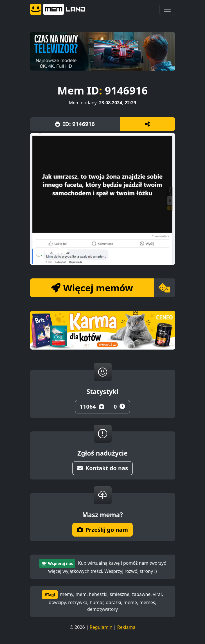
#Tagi (50, 595)
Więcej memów (92, 288)
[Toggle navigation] (167, 9)
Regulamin (101, 627)
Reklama (126, 627)
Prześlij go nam (102, 530)
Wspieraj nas (57, 563)
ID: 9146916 (75, 124)
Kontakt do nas (102, 468)
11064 (92, 407)
